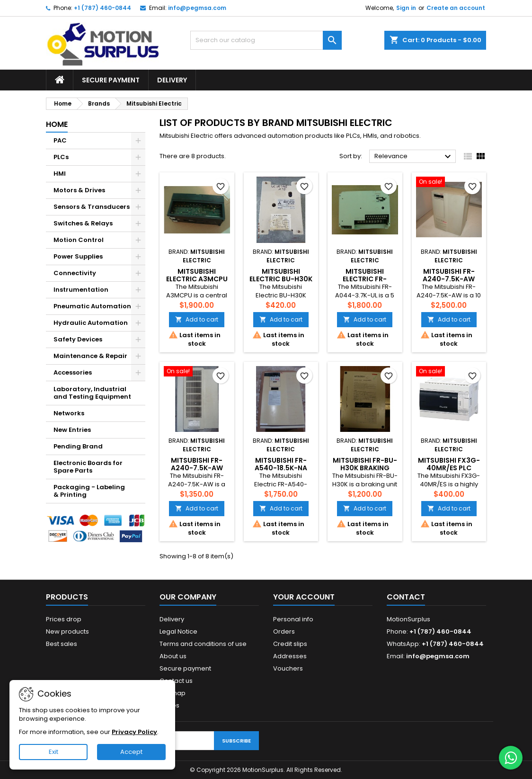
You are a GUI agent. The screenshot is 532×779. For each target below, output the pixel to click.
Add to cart (197, 319)
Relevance (414, 157)
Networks (69, 413)
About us (173, 656)
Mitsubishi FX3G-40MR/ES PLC (449, 464)
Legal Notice (178, 631)
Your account (304, 597)
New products (67, 631)
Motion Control (79, 240)
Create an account (456, 8)
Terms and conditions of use (203, 644)
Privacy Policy (134, 732)
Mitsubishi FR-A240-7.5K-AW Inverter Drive (449, 279)
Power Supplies (78, 256)
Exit (53, 752)
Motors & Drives (79, 190)
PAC (60, 140)
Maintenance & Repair (90, 356)
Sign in (406, 8)
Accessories (73, 372)
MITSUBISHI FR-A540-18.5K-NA (281, 464)
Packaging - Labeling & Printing (89, 491)
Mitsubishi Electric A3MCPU (197, 275)
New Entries (72, 430)
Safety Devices (78, 339)
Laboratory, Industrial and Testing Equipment (92, 393)
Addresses (290, 656)
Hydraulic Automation (91, 323)
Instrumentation (81, 290)
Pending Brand (78, 446)
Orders (284, 631)
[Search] (266, 40)
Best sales (62, 644)
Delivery (172, 80)
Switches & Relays (83, 223)
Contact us (176, 681)
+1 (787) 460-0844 (102, 8)
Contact (406, 597)
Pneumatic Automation (92, 306)
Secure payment (111, 80)
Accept (131, 752)
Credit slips (290, 644)
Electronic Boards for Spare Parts (88, 467)
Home (57, 124)
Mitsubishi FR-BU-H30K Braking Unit (365, 468)
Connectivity (75, 273)
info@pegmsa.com (197, 8)
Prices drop (64, 619)
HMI (60, 174)
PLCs (61, 157)
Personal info (293, 619)
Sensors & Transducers (92, 207)
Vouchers (288, 668)
